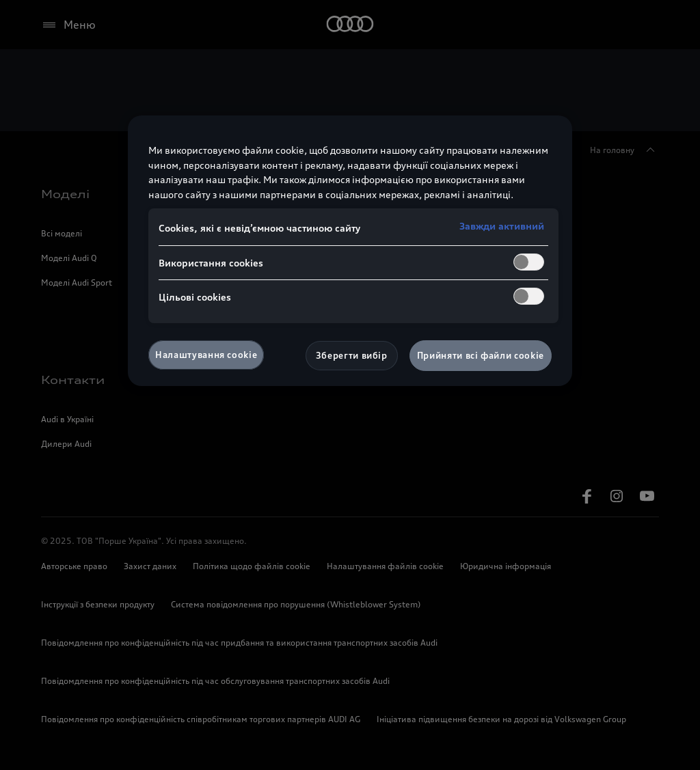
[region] (350, 250)
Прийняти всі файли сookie (481, 355)
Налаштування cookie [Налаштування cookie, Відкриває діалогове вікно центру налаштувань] (206, 355)
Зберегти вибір (352, 355)
